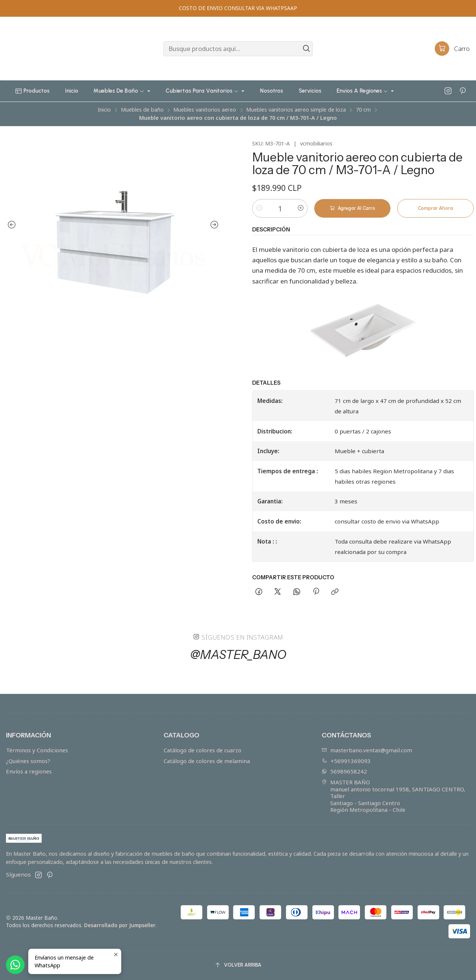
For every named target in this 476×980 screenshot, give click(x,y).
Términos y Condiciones (37, 750)
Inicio (104, 110)
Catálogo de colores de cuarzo (202, 750)
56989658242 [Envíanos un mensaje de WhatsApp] (344, 771)
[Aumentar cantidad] (300, 208)
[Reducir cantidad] (259, 208)
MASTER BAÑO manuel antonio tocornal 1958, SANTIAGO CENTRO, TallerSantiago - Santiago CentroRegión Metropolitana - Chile (393, 796)
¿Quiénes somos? (28, 761)
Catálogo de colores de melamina (207, 761)
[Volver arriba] (238, 965)
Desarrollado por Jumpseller (120, 925)
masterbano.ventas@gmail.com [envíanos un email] (367, 750)
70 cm (363, 110)
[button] (32, 91)
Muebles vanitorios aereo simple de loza (296, 110)
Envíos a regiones (29, 771)
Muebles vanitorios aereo (205, 110)
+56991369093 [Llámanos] (346, 761)
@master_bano (238, 659)
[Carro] (452, 49)
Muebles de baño (142, 110)
